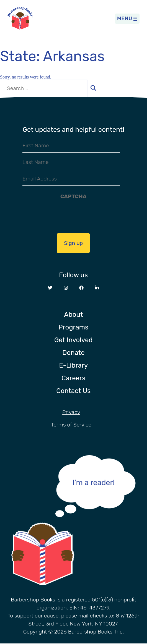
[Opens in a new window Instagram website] (66, 288)
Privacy (71, 412)
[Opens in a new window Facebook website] (81, 288)
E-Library (73, 365)
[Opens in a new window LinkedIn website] (97, 288)
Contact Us (73, 391)
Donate (73, 353)
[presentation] (73, 213)
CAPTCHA (73, 196)
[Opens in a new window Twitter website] (50, 288)
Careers (73, 378)
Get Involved (73, 340)
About (73, 315)
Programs (73, 327)
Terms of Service (71, 425)
